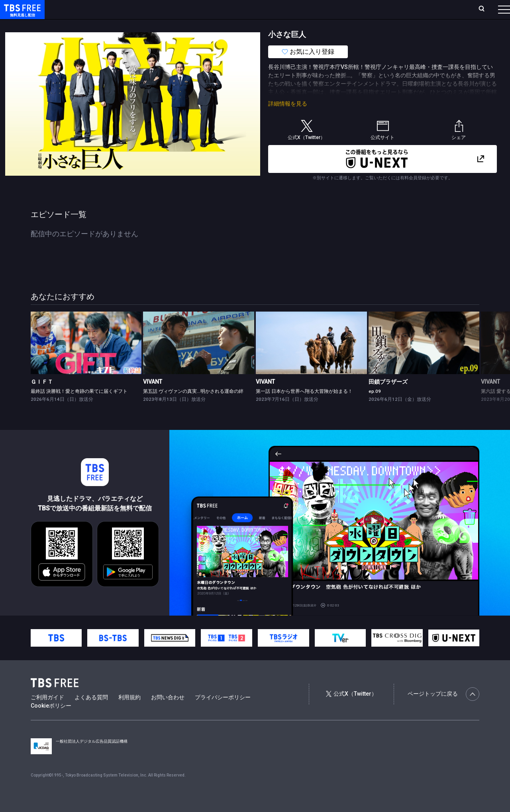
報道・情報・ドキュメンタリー (263, 25)
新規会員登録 (394, 9)
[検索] (429, 9)
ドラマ (161, 25)
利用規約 (129, 713)
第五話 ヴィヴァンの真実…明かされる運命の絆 (193, 407)
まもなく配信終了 (122, 25)
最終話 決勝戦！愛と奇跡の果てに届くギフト (79, 407)
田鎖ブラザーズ (388, 398)
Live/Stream (188, 9)
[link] (86, 359)
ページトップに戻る (443, 710)
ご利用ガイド (47, 713)
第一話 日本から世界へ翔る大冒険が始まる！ (304, 407)
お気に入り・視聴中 (237, 9)
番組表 (485, 9)
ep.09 (375, 407)
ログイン (355, 9)
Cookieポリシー (51, 722)
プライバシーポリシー (223, 713)
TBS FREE (21, 14)
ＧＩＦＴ (42, 398)
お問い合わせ (168, 713)
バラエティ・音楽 (199, 25)
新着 (86, 25)
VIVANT (153, 398)
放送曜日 (118, 9)
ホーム (90, 9)
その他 (316, 25)
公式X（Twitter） (351, 710)
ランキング (151, 9)
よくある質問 (91, 713)
